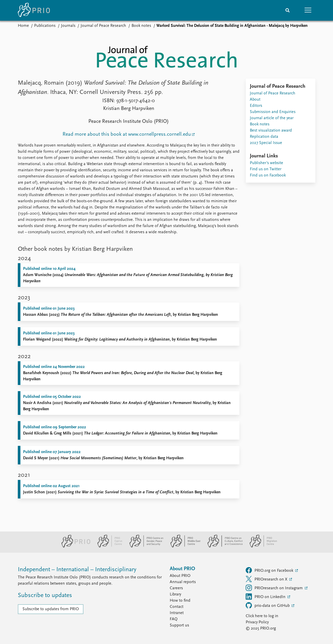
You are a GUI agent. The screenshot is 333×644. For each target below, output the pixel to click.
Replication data (264, 137)
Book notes (141, 26)
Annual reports (183, 582)
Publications (45, 26)
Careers (176, 588)
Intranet (177, 613)
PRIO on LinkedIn (266, 597)
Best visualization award (271, 131)
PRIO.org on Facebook (270, 570)
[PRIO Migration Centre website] (261, 546)
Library (175, 594)
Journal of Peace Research (103, 26)
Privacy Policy (257, 622)
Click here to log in (262, 616)
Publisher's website (266, 163)
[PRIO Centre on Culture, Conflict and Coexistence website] (223, 546)
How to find (180, 601)
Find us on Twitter (266, 169)
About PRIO (180, 576)
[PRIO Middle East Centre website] (183, 546)
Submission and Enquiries (273, 112)
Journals (68, 26)
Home (23, 26)
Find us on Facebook (268, 175)
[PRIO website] (74, 546)
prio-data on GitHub (268, 605)
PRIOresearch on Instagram (275, 588)
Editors (256, 106)
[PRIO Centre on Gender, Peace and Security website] (144, 546)
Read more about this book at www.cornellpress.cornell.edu (127, 134)
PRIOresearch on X (267, 579)
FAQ (174, 619)
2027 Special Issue (266, 143)
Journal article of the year (272, 118)
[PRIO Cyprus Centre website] (108, 546)
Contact (177, 607)
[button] (308, 10)
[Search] (288, 10)
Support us (179, 625)
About (255, 100)
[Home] (34, 10)
